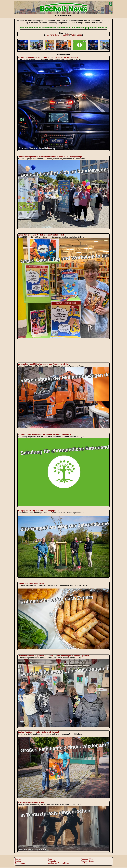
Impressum (20, 859)
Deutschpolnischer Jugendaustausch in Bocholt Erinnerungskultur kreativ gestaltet (53, 656)
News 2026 (49, 35)
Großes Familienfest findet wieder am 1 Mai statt (38, 732)
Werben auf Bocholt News (58, 863)
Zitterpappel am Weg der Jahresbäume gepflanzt (38, 511)
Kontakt (18, 861)
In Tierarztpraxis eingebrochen (31, 802)
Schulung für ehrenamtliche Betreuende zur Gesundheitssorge (44, 434)
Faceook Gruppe (88, 861)
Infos (50, 859)
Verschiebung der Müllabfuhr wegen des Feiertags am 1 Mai (43, 364)
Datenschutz (20, 863)
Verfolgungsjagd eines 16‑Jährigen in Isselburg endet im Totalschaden (48, 57)
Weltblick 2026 (76, 35)
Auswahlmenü (65, 15)
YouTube (85, 863)
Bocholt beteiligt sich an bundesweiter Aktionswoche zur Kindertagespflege (50, 157)
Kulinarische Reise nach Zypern (31, 583)
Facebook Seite (87, 859)
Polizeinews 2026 (62, 35)
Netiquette (52, 861)
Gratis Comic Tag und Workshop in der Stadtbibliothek (41, 235)
